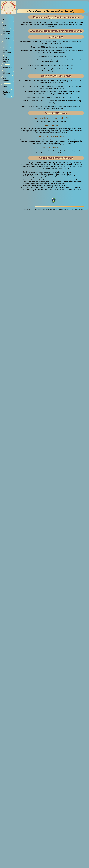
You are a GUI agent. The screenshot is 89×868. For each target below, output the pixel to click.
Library (5, 44)
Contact (5, 86)
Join (4, 25)
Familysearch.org (52, 125)
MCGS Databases (7, 51)
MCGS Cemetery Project (6, 60)
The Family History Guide (52, 147)
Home (5, 20)
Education (6, 73)
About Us (6, 39)
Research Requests (6, 32)
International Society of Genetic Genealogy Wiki (52, 118)
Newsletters (7, 67)
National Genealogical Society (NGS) (52, 136)
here (80, 69)
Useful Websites (6, 80)
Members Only (6, 93)
